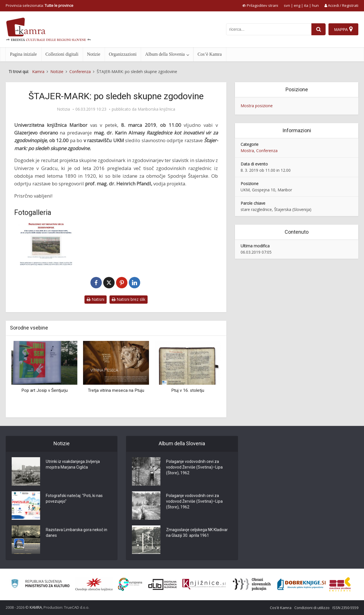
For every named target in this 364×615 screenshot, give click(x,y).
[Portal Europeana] (130, 584)
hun (315, 5)
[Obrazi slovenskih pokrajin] (252, 584)
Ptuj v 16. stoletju (188, 390)
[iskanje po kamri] (269, 29)
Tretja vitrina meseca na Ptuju (116, 390)
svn (287, 5)
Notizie (94, 54)
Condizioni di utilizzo (312, 608)
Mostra (247, 151)
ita (306, 5)
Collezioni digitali (62, 54)
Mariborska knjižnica (156, 109)
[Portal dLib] (163, 584)
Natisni (96, 299)
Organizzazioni (123, 54)
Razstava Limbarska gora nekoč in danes (76, 533)
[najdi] (318, 29)
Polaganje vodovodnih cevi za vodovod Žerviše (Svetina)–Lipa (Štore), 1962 (194, 467)
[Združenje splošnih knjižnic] (340, 584)
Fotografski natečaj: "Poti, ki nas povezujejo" (74, 498)
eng (297, 5)
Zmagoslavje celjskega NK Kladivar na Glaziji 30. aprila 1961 (197, 533)
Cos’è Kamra (210, 54)
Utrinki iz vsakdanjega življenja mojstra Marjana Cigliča (73, 464)
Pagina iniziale (23, 54)
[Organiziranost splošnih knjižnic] (94, 584)
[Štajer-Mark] (46, 244)
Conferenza (267, 151)
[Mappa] (343, 29)
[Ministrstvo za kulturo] (40, 584)
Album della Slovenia (165, 54)
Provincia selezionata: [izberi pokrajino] (40, 5)
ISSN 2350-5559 (345, 608)
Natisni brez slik (129, 299)
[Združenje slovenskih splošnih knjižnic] (204, 584)
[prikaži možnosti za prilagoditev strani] (260, 5)
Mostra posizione (257, 106)
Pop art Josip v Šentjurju (45, 390)
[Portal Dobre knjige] (301, 584)
